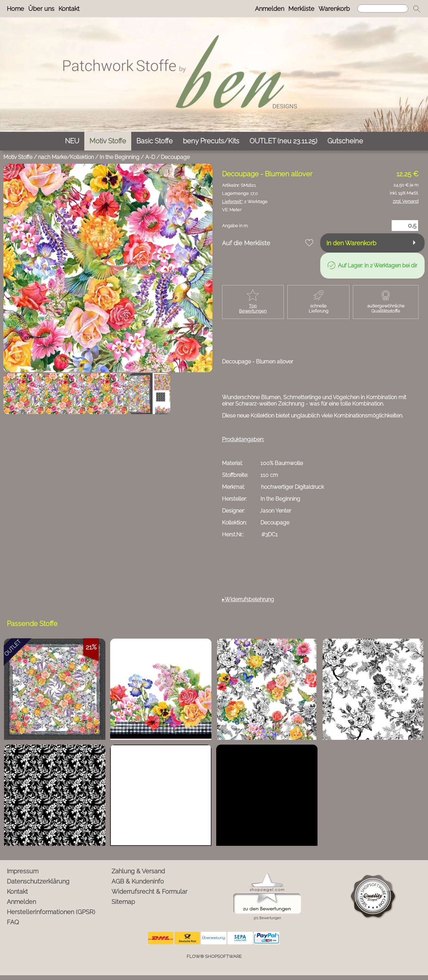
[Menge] (405, 226)
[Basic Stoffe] (155, 141)
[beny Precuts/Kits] (211, 141)
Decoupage (175, 157)
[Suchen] (383, 8)
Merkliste (301, 9)
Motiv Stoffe (18, 157)
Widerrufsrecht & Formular (149, 892)
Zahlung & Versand (138, 871)
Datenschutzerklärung (38, 881)
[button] (417, 9)
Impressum (23, 871)
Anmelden (270, 9)
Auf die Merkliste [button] (246, 243)
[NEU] (72, 141)
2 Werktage (245, 202)
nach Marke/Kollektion (66, 157)
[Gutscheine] (345, 141)
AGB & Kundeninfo (138, 881)
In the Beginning (119, 157)
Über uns (41, 9)
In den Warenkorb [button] (351, 243)
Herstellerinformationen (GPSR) (51, 912)
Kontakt (69, 9)
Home (15, 9)
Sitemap (123, 902)
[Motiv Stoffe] (108, 141)
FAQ (13, 922)
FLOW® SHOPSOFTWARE (214, 956)
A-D (150, 157)
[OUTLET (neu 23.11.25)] (283, 141)
